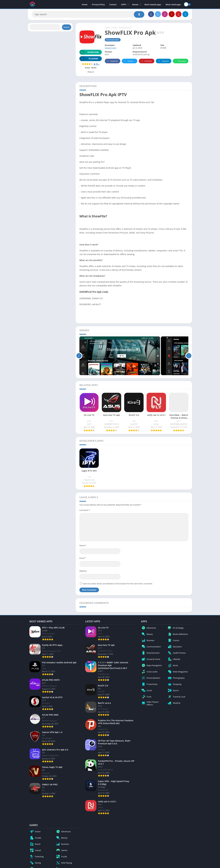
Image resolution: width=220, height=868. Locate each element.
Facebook (112, 61)
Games (135, 4)
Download (89, 52)
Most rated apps (173, 4)
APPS (124, 4)
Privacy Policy (98, 4)
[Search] (88, 14)
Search (67, 27)
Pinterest (146, 61)
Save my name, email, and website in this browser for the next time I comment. (118, 584)
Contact (113, 4)
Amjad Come (110, 48)
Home (85, 4)
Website (83, 571)
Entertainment (125, 28)
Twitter (128, 61)
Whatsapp (180, 61)
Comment (85, 510)
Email (83, 558)
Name (83, 545)
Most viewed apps (153, 4)
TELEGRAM (89, 59)
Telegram (163, 61)
